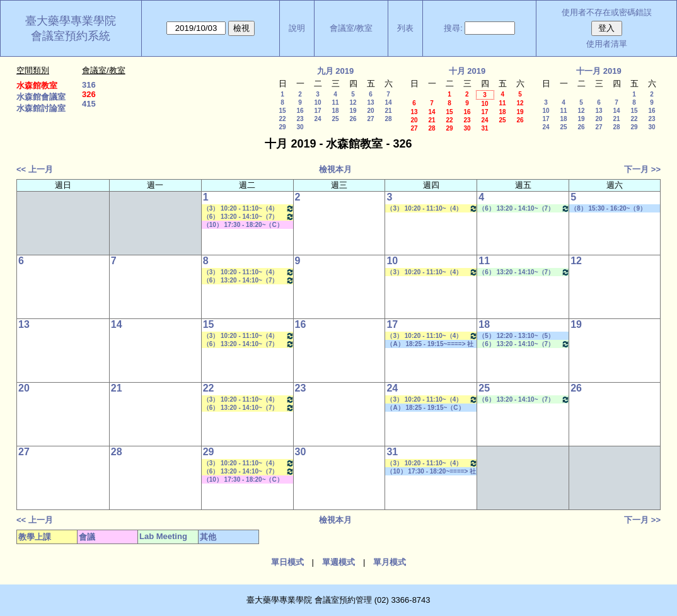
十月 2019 (467, 71)
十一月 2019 (599, 71)
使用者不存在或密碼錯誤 (607, 12)
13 (370, 102)
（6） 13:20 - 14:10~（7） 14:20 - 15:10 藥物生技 (249, 217)
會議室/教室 (351, 28)
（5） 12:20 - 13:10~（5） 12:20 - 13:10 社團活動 (516, 336)
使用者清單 (607, 44)
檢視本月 (335, 169)
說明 (297, 28)
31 (484, 128)
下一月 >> (642, 169)
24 (317, 119)
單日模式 (287, 562)
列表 (405, 28)
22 (282, 119)
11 (335, 102)
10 (317, 102)
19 (353, 111)
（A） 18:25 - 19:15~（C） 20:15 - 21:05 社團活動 (425, 408)
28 (388, 119)
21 (388, 111)
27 (370, 119)
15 (282, 111)
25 (335, 119)
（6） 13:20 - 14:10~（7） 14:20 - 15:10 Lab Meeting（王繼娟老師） (524, 208)
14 (388, 102)
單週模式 (338, 562)
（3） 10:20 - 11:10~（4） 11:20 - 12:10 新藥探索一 (432, 208)
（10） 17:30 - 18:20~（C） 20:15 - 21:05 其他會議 (243, 225)
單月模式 (390, 562)
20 (370, 111)
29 (282, 127)
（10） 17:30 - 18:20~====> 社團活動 (431, 472)
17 (317, 111)
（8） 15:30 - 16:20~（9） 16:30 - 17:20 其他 (608, 209)
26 (353, 119)
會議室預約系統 (71, 36)
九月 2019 (336, 71)
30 (300, 127)
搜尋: (453, 28)
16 (300, 111)
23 (300, 119)
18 (335, 111)
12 (353, 102)
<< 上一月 (35, 169)
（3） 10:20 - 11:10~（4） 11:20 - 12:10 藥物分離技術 (249, 208)
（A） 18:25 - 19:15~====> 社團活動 (430, 344)
